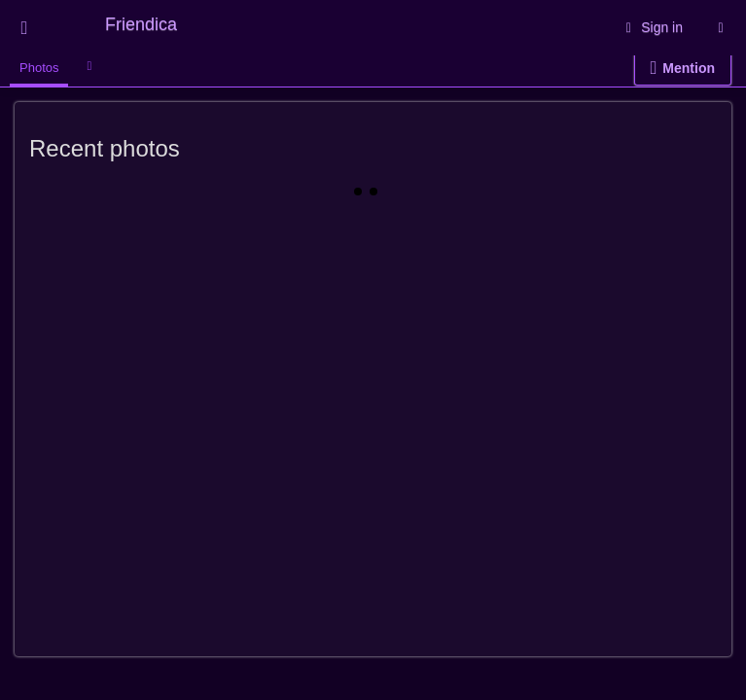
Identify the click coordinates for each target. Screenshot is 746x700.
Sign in (651, 27)
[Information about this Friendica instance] (721, 27)
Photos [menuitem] (39, 68)
